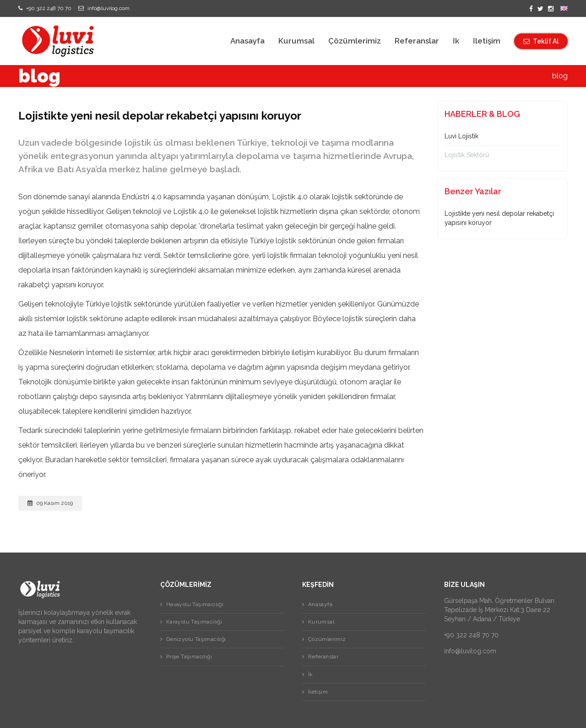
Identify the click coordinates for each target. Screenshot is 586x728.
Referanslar (417, 41)
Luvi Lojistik (461, 136)
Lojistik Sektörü (467, 155)
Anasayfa (247, 41)
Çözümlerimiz (355, 41)
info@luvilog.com (104, 8)
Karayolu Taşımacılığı (193, 622)
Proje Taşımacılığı (188, 657)
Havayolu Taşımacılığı (194, 604)
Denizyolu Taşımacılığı (195, 639)
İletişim (487, 41)
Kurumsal (296, 41)
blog (560, 76)
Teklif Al (541, 41)
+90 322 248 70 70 (45, 8)
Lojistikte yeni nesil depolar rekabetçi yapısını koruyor (499, 218)
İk (456, 41)
